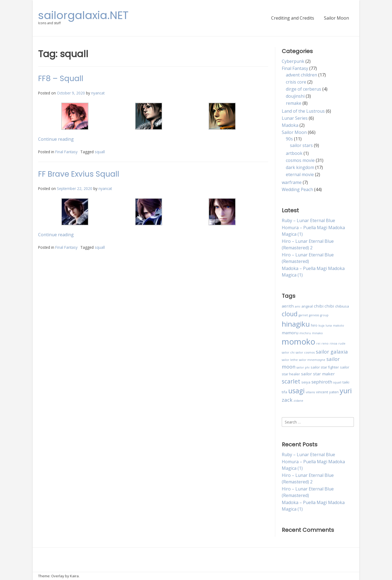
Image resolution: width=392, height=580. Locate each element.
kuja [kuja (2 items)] (321, 326)
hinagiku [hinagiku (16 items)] (296, 324)
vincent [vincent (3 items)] (322, 392)
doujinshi (295, 96)
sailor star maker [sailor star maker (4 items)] (318, 374)
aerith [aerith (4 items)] (288, 306)
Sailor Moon (336, 18)
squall (100, 152)
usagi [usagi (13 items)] (296, 391)
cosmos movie (300, 160)
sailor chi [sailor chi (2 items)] (288, 352)
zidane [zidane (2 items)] (298, 401)
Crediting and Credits (293, 18)
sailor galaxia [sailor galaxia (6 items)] (332, 352)
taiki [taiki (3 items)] (346, 382)
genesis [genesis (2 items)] (314, 315)
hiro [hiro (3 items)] (314, 325)
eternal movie (300, 174)
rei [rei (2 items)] (318, 343)
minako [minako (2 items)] (317, 333)
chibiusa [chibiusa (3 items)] (342, 306)
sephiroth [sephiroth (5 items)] (322, 382)
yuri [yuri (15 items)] (346, 391)
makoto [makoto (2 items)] (339, 326)
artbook (294, 153)
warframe (292, 182)
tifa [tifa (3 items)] (284, 392)
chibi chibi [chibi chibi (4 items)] (324, 306)
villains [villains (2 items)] (310, 392)
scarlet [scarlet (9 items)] (291, 381)
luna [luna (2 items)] (329, 326)
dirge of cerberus (304, 89)
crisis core (296, 82)
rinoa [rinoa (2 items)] (333, 343)
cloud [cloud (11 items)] (290, 314)
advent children (301, 75)
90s (289, 139)
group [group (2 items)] (324, 315)
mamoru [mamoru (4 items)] (290, 333)
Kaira (74, 576)
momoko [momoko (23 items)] (298, 342)
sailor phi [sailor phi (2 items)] (303, 367)
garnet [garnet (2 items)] (303, 315)
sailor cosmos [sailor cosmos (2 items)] (305, 352)
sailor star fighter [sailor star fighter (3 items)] (325, 367)
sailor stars (301, 145)
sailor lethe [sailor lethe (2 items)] (290, 360)
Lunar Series (295, 118)
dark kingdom (300, 167)
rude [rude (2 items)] (342, 343)
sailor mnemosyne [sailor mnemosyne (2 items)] (312, 360)
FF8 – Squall (61, 79)
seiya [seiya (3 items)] (306, 382)
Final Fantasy (66, 152)
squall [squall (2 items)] (337, 382)
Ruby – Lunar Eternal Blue (308, 220)
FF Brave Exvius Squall (79, 174)
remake (294, 103)
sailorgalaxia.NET (83, 15)
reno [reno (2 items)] (325, 343)
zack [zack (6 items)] (287, 400)
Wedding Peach (297, 189)
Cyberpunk (293, 61)
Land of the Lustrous (303, 111)
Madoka (290, 125)
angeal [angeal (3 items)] (307, 306)
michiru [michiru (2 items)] (305, 333)
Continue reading (56, 139)
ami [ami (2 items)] (298, 306)
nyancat (98, 93)
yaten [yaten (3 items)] (334, 392)
